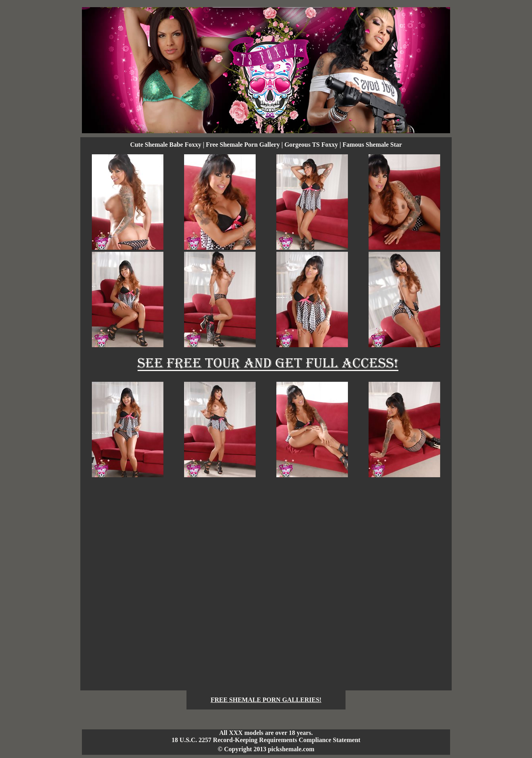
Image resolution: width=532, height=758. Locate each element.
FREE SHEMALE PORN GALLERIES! (266, 700)
